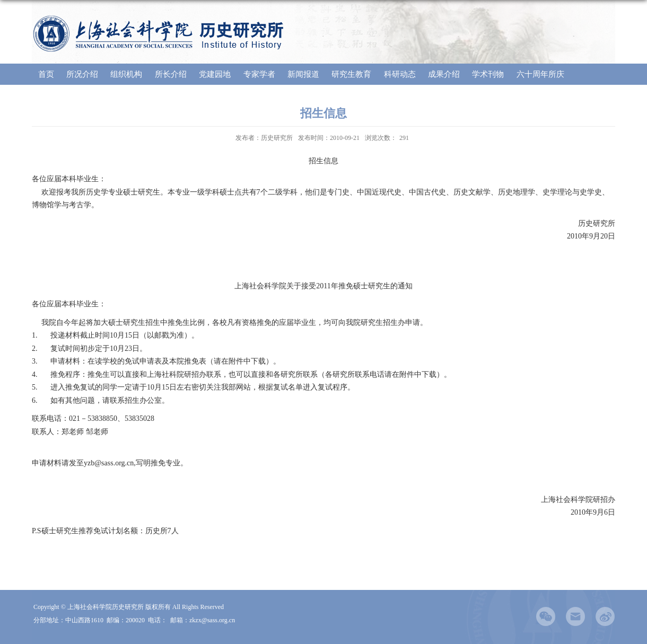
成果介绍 (444, 74)
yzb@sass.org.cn (109, 463)
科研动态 (400, 74)
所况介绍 (82, 74)
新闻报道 (303, 74)
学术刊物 (488, 74)
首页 (46, 74)
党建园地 (215, 74)
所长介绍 (171, 74)
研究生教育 (351, 74)
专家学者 (259, 74)
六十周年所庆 (540, 74)
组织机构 (126, 74)
